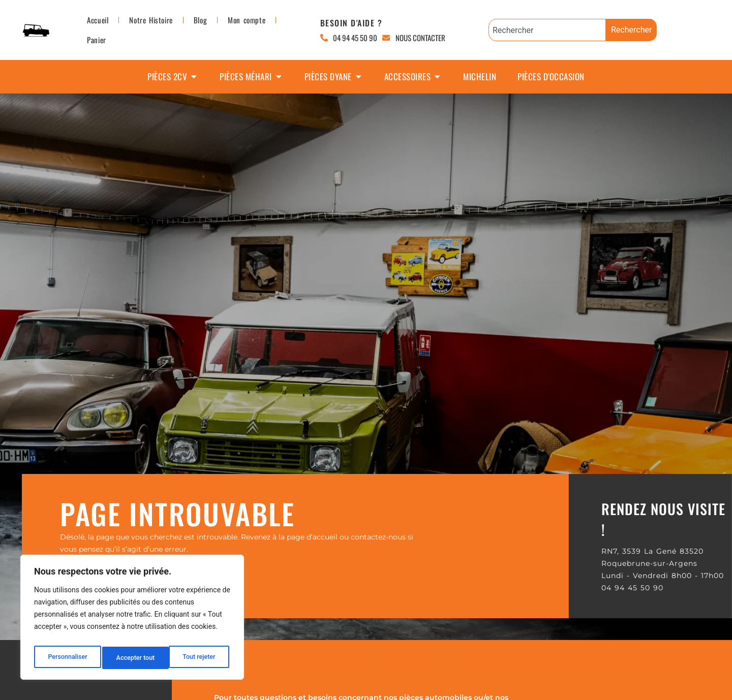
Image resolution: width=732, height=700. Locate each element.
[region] (132, 620)
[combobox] (547, 30)
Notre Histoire (151, 20)
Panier (97, 40)
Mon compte (247, 20)
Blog (200, 20)
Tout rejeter (133, 658)
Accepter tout (198, 658)
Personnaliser (67, 658)
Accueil (98, 20)
